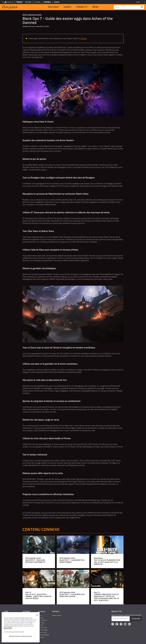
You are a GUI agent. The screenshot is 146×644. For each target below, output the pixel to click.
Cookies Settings (44, 635)
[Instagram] (121, 624)
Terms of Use (43, 628)
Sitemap (41, 637)
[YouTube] (125, 624)
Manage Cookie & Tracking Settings (21, 636)
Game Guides (57, 615)
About (40, 615)
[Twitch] (129, 624)
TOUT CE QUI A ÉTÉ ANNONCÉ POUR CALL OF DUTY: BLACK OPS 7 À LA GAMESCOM (107, 562)
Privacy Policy (43, 633)
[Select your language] (139, 2)
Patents (41, 625)
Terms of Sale (43, 630)
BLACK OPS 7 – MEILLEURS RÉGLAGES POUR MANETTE (35, 561)
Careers (41, 618)
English (84, 38)
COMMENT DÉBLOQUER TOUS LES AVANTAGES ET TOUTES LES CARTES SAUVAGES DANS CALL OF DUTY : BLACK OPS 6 (107, 597)
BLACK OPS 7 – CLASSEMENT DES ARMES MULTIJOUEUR (72, 595)
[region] (21, 627)
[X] (113, 624)
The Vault (41, 623)
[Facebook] (117, 624)
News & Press (43, 620)
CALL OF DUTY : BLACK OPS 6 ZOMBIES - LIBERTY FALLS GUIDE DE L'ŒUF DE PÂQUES (38, 596)
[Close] (37, 615)
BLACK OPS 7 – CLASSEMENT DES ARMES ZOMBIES (72, 561)
